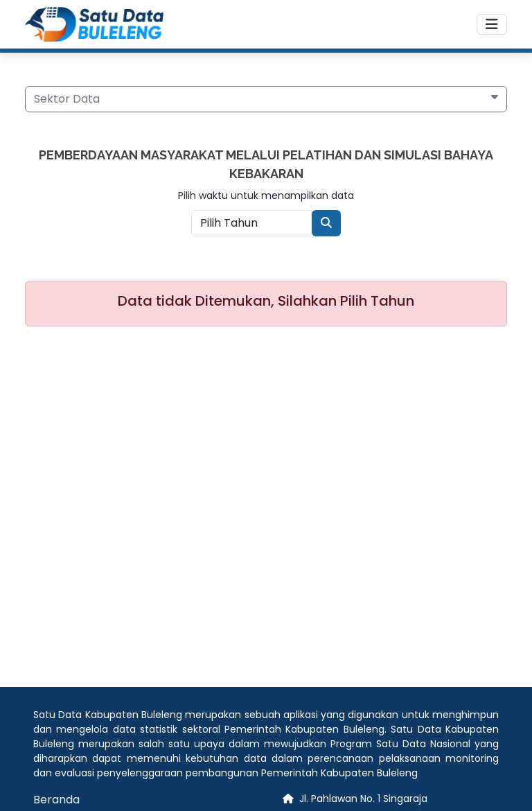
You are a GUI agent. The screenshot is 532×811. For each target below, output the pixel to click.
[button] (266, 99)
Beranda (56, 800)
